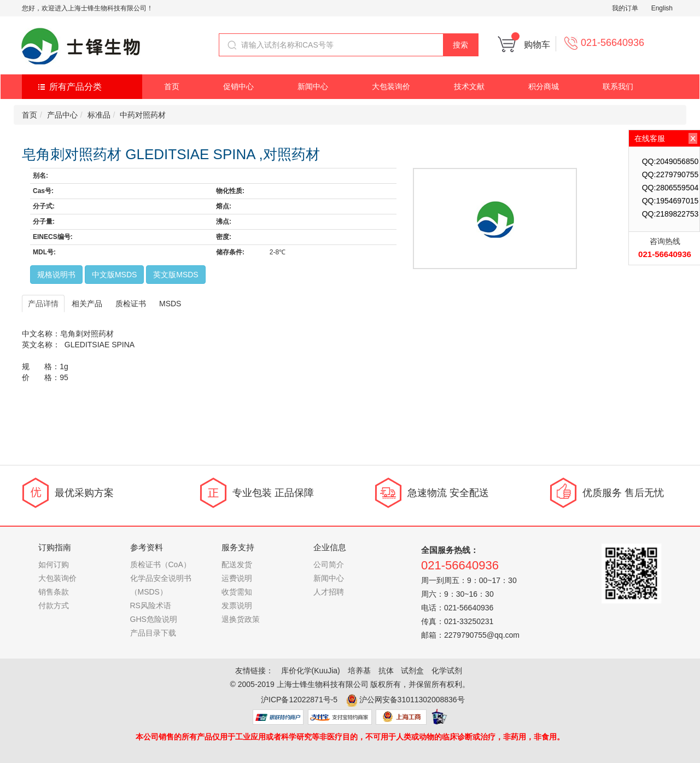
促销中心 (238, 86)
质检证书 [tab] (131, 304)
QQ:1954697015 (670, 201)
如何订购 (54, 564)
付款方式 (54, 605)
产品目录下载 (153, 633)
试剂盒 (412, 671)
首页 (172, 86)
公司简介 (329, 564)
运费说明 (237, 578)
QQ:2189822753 (670, 214)
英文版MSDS (176, 275)
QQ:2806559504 (670, 188)
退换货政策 (241, 619)
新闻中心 (313, 86)
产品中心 (62, 115)
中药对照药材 (143, 115)
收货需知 (237, 592)
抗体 (386, 671)
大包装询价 (391, 86)
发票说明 (237, 605)
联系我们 (618, 86)
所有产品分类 (75, 87)
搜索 (460, 45)
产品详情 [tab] (43, 304)
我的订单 (625, 8)
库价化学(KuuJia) (311, 671)
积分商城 (544, 86)
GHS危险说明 (154, 619)
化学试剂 (447, 671)
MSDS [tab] (170, 304)
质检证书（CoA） (161, 564)
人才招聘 (329, 592)
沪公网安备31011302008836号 (412, 700)
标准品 (99, 115)
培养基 (359, 671)
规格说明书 (56, 275)
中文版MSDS (114, 275)
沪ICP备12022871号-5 (299, 700)
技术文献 (469, 86)
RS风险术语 (151, 605)
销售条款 (54, 592)
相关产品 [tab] (87, 304)
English (662, 8)
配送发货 (237, 564)
